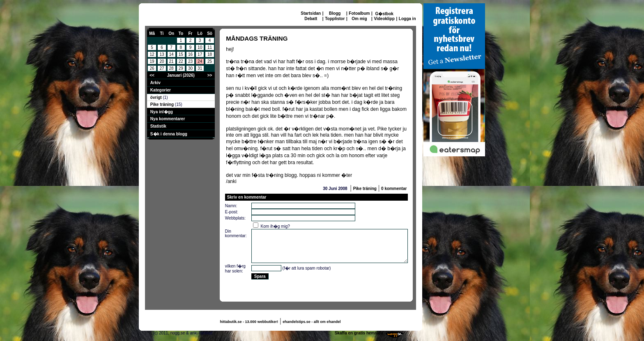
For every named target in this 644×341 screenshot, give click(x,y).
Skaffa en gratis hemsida (359, 333)
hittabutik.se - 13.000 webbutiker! (249, 322)
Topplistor (335, 19)
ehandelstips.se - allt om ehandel (312, 322)
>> (210, 75)
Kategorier (161, 90)
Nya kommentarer (168, 119)
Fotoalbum (359, 13)
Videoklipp (384, 19)
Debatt (311, 19)
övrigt (157, 97)
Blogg (335, 13)
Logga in (407, 19)
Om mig (359, 19)
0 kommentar (394, 189)
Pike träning (163, 104)
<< (152, 75)
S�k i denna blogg (169, 134)
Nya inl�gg (162, 112)
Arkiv (155, 83)
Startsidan (311, 13)
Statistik (158, 126)
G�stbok (384, 14)
